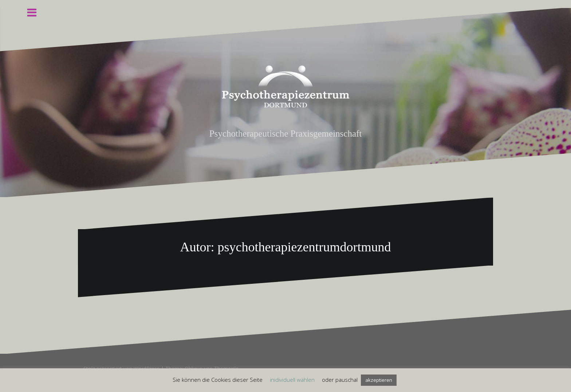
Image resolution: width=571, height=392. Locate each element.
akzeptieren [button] (379, 380)
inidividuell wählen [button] (292, 380)
